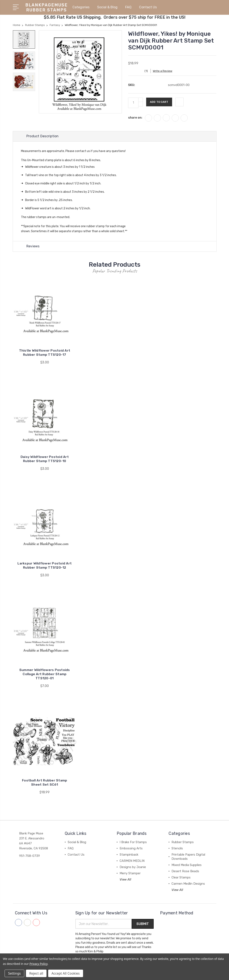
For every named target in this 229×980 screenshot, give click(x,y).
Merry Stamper (130, 873)
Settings (14, 973)
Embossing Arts (131, 848)
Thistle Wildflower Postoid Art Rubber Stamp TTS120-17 (45, 353)
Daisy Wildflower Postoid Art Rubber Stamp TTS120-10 (45, 459)
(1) (148, 71)
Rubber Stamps (183, 842)
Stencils (177, 848)
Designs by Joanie (133, 867)
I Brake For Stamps (133, 842)
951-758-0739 (29, 856)
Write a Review (165, 71)
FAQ (130, 7)
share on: (135, 117)
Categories (83, 7)
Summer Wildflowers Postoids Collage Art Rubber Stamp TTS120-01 (45, 674)
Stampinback (129, 855)
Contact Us (148, 7)
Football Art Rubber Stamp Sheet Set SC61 (45, 782)
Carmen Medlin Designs (188, 884)
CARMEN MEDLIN (132, 861)
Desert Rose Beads (185, 871)
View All (125, 879)
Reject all (36, 973)
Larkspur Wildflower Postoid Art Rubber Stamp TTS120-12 (45, 565)
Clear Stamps (181, 877)
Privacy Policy (39, 964)
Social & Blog (109, 7)
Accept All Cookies (66, 973)
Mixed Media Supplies (187, 865)
